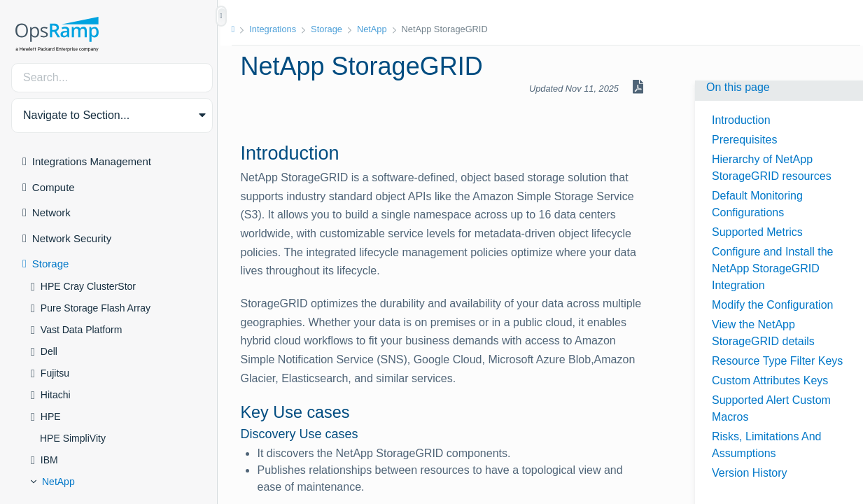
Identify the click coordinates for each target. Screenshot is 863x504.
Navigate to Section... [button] (76, 115)
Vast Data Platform (81, 330)
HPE (51, 416)
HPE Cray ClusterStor (88, 286)
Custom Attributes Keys (770, 380)
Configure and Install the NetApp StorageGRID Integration (772, 268)
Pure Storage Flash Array (96, 308)
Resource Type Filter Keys (777, 361)
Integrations (277, 29)
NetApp (58, 482)
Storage (51, 264)
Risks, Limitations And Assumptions (767, 445)
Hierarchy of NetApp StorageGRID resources (772, 168)
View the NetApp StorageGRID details (763, 333)
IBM (49, 460)
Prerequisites (744, 140)
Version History (750, 473)
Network (51, 212)
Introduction (741, 120)
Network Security (72, 238)
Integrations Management (92, 161)
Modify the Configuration (772, 305)
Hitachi (56, 395)
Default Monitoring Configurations (757, 204)
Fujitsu (55, 373)
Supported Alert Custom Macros (771, 408)
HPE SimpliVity (73, 438)
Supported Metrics (757, 232)
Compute (54, 187)
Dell (49, 351)
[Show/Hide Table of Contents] (221, 16)
